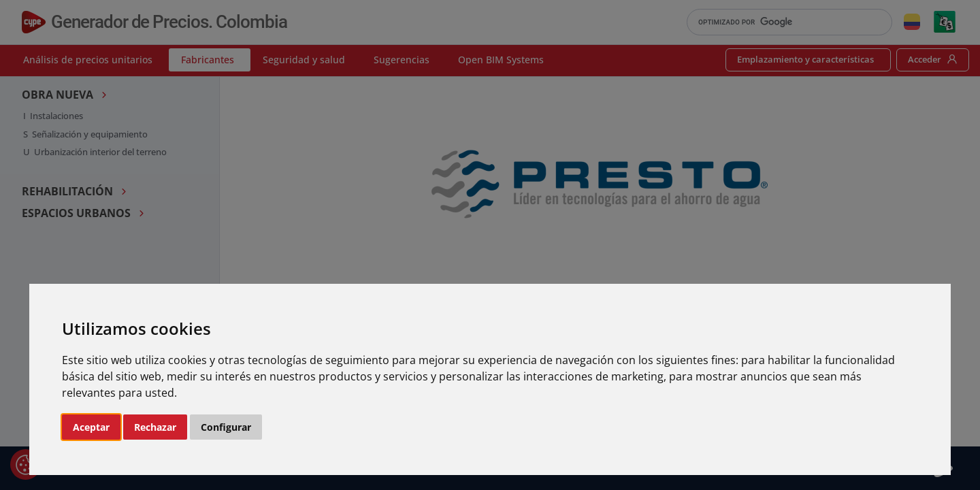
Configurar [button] (226, 427)
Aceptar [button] (91, 427)
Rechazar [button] (155, 427)
